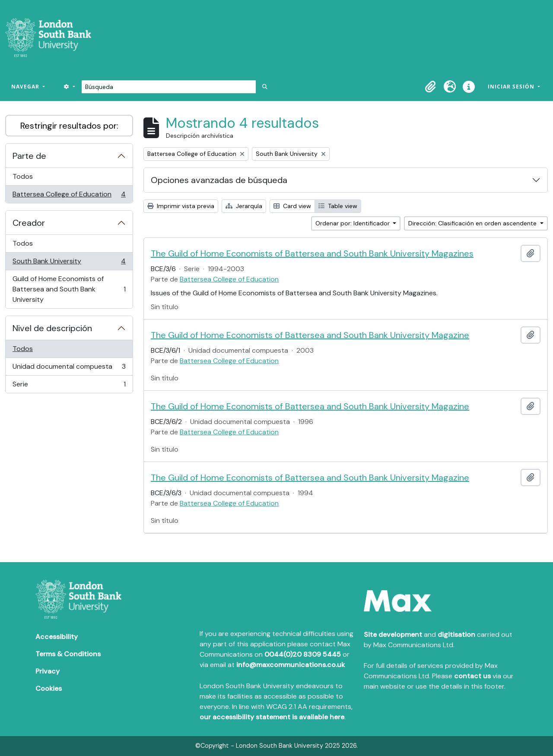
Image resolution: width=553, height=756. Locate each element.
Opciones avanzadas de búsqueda (219, 180)
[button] (431, 87)
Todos (23, 176)
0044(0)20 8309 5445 (303, 654)
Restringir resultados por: (69, 126)
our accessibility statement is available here (272, 717)
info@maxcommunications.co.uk (291, 665)
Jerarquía (244, 206)
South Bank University (69, 263)
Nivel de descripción (52, 328)
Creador (29, 223)
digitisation (456, 634)
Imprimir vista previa (181, 206)
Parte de (29, 156)
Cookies (49, 688)
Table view (338, 206)
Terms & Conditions (68, 654)
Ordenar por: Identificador (353, 223)
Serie (69, 386)
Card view (292, 206)
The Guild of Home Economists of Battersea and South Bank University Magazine (310, 335)
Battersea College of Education (69, 196)
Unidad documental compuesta (69, 369)
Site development (393, 634)
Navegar (26, 87)
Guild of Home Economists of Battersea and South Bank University (69, 289)
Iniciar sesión (512, 87)
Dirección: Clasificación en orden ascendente (473, 223)
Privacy (48, 671)
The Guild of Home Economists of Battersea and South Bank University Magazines (312, 253)
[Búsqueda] (169, 87)
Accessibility (57, 637)
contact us (472, 676)
